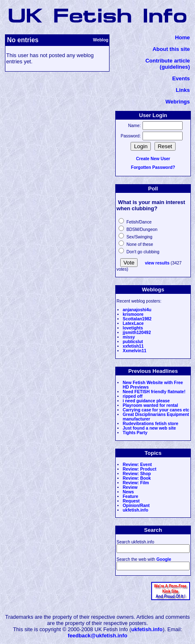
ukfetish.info (136, 510)
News (128, 492)
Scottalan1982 (137, 319)
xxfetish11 (133, 346)
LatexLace (133, 323)
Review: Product (139, 469)
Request (131, 501)
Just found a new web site (149, 428)
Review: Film (136, 483)
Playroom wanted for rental (150, 405)
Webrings (178, 102)
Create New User (153, 159)
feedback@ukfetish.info (97, 636)
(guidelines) (175, 67)
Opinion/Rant (136, 506)
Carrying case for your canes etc (156, 410)
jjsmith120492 (137, 333)
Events (181, 78)
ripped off (133, 396)
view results (157, 263)
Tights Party (135, 433)
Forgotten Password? (153, 167)
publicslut (133, 342)
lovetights (133, 328)
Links (183, 90)
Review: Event (137, 465)
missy (129, 337)
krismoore (133, 314)
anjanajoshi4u (137, 310)
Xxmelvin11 (134, 351)
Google (164, 559)
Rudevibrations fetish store (151, 424)
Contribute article (168, 61)
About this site (171, 49)
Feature (131, 496)
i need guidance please (146, 401)
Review (130, 487)
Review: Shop (137, 474)
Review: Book (137, 478)
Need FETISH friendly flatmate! (154, 392)
